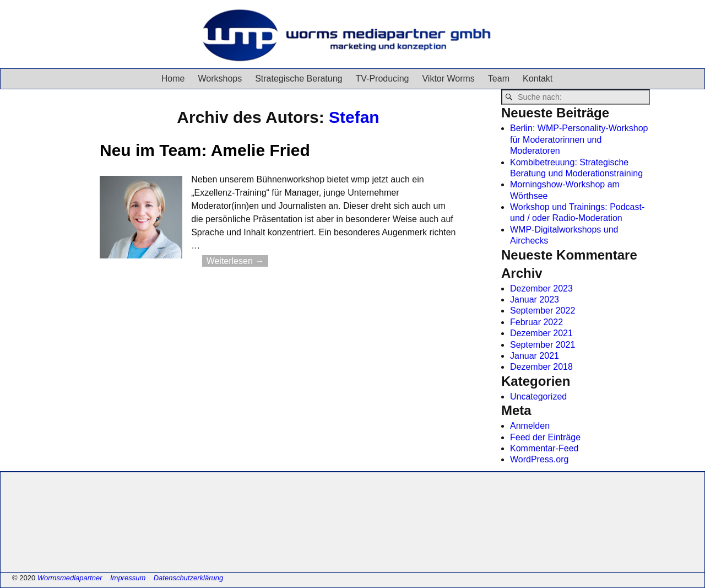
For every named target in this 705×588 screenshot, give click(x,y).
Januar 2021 (535, 356)
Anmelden (530, 426)
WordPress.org (539, 459)
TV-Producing (383, 79)
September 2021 (543, 345)
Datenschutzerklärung (188, 578)
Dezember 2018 (541, 367)
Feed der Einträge (545, 437)
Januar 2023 (535, 300)
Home (173, 79)
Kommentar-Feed (544, 448)
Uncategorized (538, 397)
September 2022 (543, 311)
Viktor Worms (448, 79)
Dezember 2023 (541, 288)
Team (499, 79)
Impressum (128, 578)
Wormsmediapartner (70, 578)
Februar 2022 (536, 322)
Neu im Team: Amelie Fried (205, 150)
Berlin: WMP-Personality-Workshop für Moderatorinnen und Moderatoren (579, 139)
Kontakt (538, 79)
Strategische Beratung (299, 79)
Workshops (220, 79)
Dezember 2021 (541, 333)
